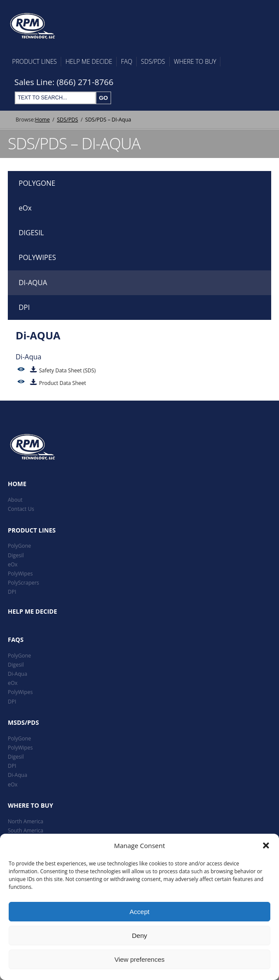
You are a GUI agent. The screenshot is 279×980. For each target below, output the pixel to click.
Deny (139, 936)
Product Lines (34, 61)
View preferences (140, 959)
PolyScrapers (23, 583)
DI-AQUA (33, 283)
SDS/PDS (153, 61)
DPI (24, 307)
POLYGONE (37, 183)
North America (26, 821)
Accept (140, 912)
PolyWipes (20, 574)
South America (26, 830)
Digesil (16, 555)
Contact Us (21, 509)
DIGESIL (31, 233)
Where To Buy (195, 61)
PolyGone (20, 546)
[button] (266, 845)
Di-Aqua (18, 674)
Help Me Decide (89, 61)
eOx (25, 208)
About (15, 500)
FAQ (127, 61)
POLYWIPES (37, 257)
